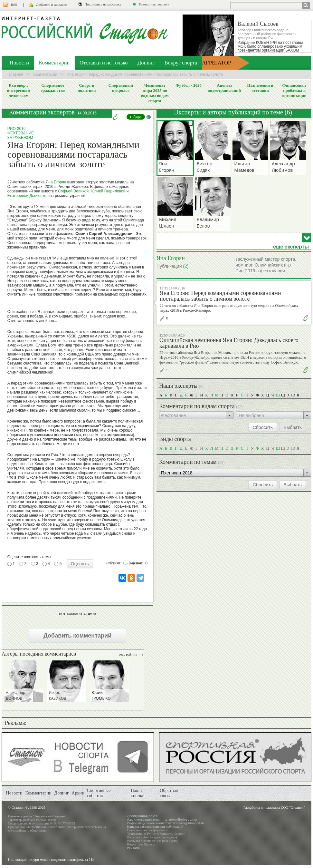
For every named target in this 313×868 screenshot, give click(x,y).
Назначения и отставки (260, 88)
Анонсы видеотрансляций (224, 88)
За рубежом (20, 138)
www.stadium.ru (19, 830)
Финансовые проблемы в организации (294, 90)
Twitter (151, 834)
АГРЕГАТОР (216, 63)
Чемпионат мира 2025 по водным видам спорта (155, 93)
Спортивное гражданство (53, 88)
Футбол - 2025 (189, 85)
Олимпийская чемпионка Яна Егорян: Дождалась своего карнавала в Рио (229, 343)
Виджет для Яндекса (141, 844)
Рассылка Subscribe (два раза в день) (152, 837)
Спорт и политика (87, 88)
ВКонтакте (165, 834)
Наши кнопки (138, 793)
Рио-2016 (17, 129)
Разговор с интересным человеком (19, 90)
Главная (16, 74)
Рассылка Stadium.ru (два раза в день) (153, 841)
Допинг (146, 63)
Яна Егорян (56, 182)
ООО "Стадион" (293, 807)
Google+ (179, 834)
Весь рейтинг (128, 654)
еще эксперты (291, 247)
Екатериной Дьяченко (27, 196)
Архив (78, 793)
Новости (19, 63)
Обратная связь (169, 793)
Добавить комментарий (77, 636)
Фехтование (21, 133)
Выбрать (293, 427)
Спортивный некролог (121, 88)
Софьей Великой (73, 191)
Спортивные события (99, 793)
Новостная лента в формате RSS (149, 830)
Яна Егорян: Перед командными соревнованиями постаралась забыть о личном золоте (220, 296)
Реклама (133, 848)
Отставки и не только (104, 63)
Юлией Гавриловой (108, 191)
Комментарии (54, 63)
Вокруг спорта (181, 63)
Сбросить (263, 427)
